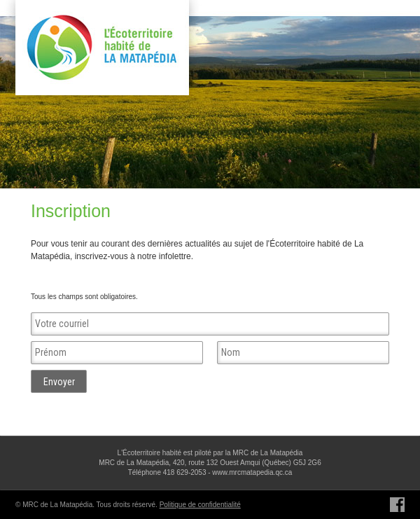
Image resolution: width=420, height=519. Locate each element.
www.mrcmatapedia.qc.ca (252, 472)
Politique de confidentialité (200, 505)
